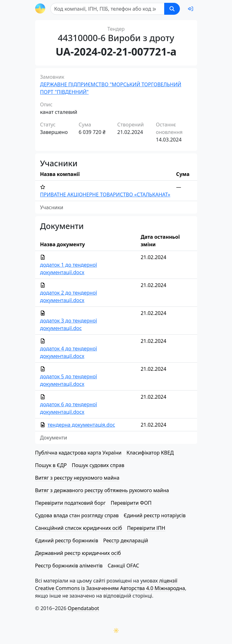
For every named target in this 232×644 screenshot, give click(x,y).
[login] (191, 9)
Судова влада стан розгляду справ (77, 515)
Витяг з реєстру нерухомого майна (77, 478)
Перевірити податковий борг (70, 503)
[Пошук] (107, 9)
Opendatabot (84, 608)
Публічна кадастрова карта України (78, 453)
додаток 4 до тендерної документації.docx (69, 352)
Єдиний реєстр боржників (67, 540)
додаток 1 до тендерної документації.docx (69, 269)
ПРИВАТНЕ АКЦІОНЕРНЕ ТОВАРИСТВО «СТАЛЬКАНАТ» (105, 194)
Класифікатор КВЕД (150, 453)
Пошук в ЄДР (51, 465)
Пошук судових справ (98, 465)
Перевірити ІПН (146, 528)
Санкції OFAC (123, 566)
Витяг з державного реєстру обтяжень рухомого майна (102, 490)
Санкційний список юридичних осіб (79, 528)
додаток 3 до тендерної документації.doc (69, 324)
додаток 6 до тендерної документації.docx (69, 408)
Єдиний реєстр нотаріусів (155, 515)
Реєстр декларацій (126, 540)
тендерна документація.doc (81, 425)
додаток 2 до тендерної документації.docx (69, 296)
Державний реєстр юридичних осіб (78, 553)
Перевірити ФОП (131, 503)
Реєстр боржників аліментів (69, 566)
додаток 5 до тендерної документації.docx (69, 380)
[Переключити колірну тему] (116, 631)
